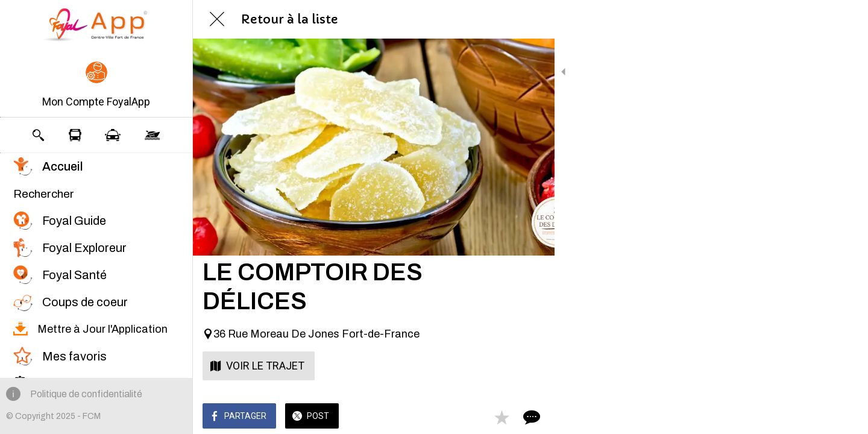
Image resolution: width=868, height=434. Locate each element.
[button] (96, 86)
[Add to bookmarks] (502, 417)
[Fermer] (217, 19)
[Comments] (530, 417)
